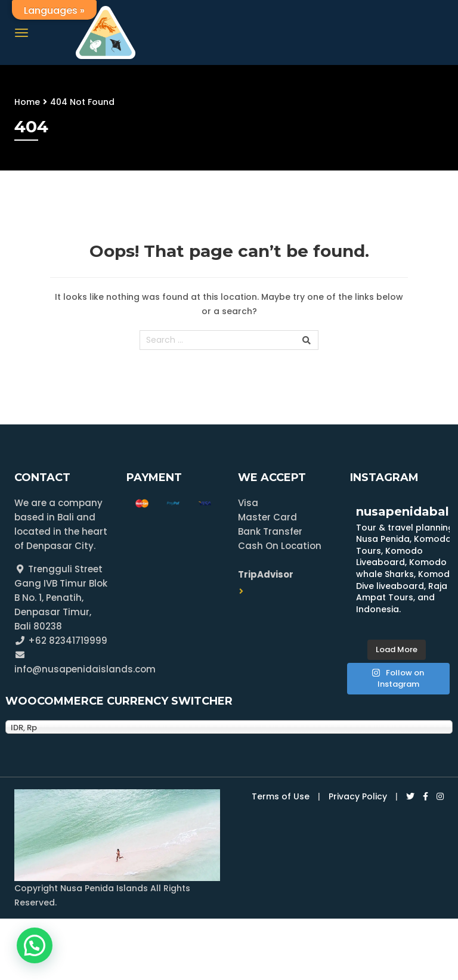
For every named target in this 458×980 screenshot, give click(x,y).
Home (27, 102)
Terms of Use (281, 796)
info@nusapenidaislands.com (85, 669)
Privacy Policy (358, 796)
